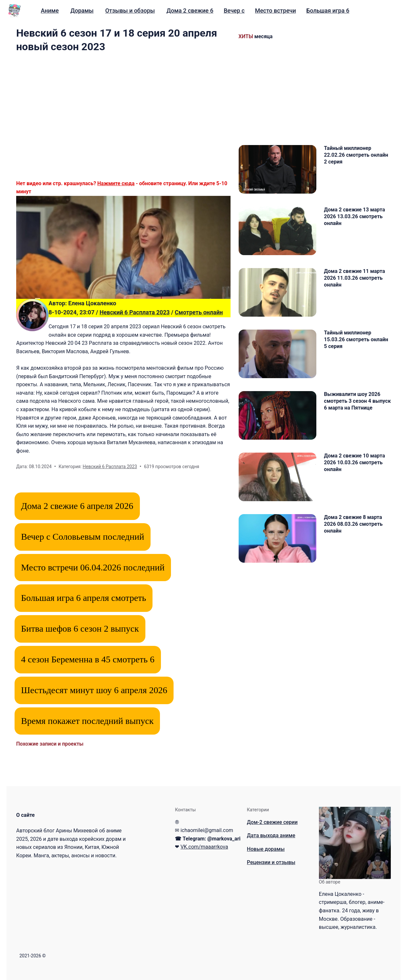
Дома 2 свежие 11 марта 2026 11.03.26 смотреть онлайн (355, 278)
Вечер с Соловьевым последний (83, 537)
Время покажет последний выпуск (87, 721)
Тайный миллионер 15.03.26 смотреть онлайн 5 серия (356, 339)
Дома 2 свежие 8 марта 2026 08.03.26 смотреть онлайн (353, 524)
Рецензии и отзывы (271, 862)
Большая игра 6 (328, 11)
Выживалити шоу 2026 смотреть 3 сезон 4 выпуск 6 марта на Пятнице (357, 401)
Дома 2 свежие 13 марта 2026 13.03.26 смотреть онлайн (355, 216)
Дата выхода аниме (271, 835)
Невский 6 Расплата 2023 (135, 312)
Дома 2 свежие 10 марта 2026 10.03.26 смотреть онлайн (355, 462)
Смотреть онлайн (199, 312)
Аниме (50, 11)
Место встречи (275, 11)
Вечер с (234, 11)
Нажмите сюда (116, 183)
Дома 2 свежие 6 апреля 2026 (77, 506)
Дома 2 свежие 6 (190, 11)
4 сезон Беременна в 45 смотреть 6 (88, 659)
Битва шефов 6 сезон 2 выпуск (80, 629)
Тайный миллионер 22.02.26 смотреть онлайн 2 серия (356, 155)
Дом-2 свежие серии (272, 822)
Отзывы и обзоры (130, 11)
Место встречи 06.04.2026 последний (93, 567)
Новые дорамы (266, 849)
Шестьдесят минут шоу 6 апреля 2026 (94, 690)
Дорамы (82, 11)
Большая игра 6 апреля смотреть (84, 598)
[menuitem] (50, 11)
